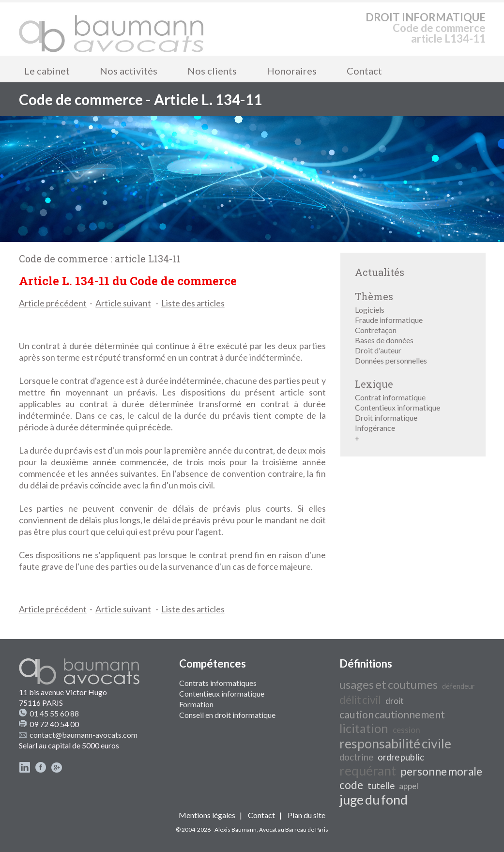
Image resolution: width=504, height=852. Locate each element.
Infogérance (375, 428)
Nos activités (129, 71)
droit (395, 701)
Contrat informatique (390, 397)
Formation (196, 704)
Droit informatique (386, 418)
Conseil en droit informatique (227, 715)
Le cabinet (47, 71)
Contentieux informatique (397, 407)
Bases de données (384, 340)
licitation (364, 728)
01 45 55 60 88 (54, 713)
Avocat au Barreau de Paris (294, 829)
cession (406, 730)
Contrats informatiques (218, 683)
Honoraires (292, 71)
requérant (368, 771)
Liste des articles (193, 303)
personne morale (441, 771)
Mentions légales (207, 815)
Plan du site (306, 815)
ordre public (401, 757)
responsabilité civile (395, 744)
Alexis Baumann (236, 829)
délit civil (360, 700)
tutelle (381, 786)
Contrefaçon (376, 330)
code (351, 785)
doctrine (356, 757)
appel (409, 786)
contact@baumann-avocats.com (84, 735)
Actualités (380, 272)
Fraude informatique (389, 320)
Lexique (374, 384)
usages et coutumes (389, 684)
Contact (364, 71)
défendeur (458, 686)
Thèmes (374, 296)
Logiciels (370, 310)
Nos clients (212, 71)
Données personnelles (391, 360)
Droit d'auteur (378, 350)
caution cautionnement (392, 715)
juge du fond (374, 800)
